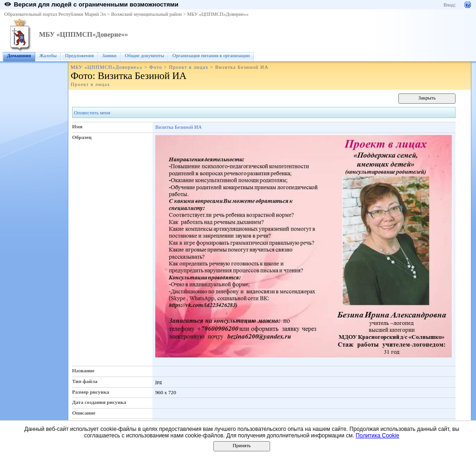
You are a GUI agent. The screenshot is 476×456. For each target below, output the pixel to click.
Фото (156, 67)
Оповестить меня (92, 113)
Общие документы (145, 56)
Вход (449, 5)
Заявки (109, 56)
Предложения (79, 56)
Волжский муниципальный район (146, 14)
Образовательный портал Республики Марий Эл (55, 14)
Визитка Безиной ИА (178, 127)
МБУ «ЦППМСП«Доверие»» (218, 14)
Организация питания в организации (211, 56)
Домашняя (19, 56)
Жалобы (48, 56)
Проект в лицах (188, 67)
